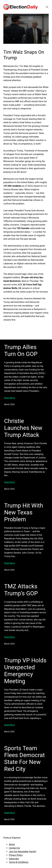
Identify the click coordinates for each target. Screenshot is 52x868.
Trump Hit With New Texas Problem (24, 512)
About (12, 844)
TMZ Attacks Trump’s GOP (21, 590)
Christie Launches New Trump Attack (23, 428)
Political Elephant (12, 838)
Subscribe (14, 859)
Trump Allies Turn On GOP (21, 351)
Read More (9, 398)
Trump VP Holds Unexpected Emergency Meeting (25, 671)
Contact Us (14, 848)
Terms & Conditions (19, 862)
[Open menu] (47, 7)
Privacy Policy (16, 855)
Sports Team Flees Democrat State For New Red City (24, 759)
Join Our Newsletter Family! (23, 852)
